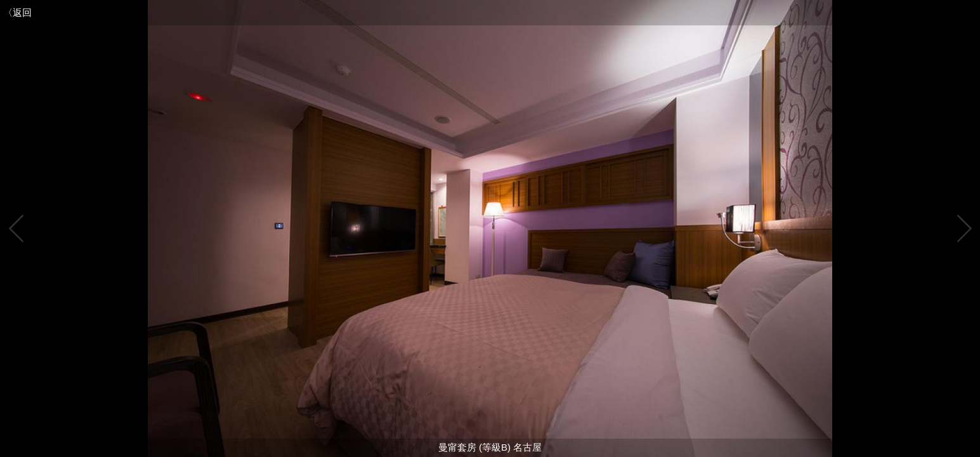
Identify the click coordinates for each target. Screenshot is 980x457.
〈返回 (17, 12)
